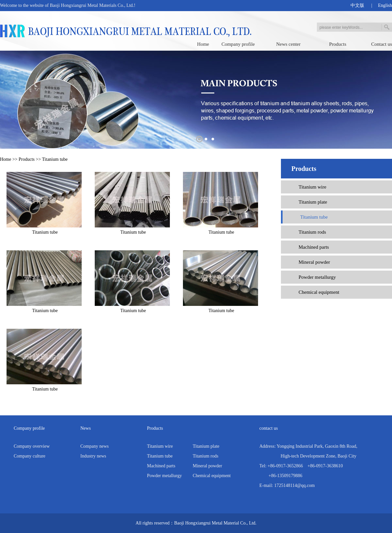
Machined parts (314, 247)
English (385, 5)
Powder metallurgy (317, 277)
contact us (269, 428)
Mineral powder (314, 262)
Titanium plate (313, 202)
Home (203, 44)
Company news (95, 446)
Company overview (32, 446)
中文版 (357, 5)
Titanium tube (55, 159)
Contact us (382, 44)
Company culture (30, 456)
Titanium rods (312, 232)
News (86, 428)
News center (288, 44)
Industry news (93, 456)
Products (338, 44)
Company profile (238, 44)
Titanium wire (312, 187)
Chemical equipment (319, 292)
